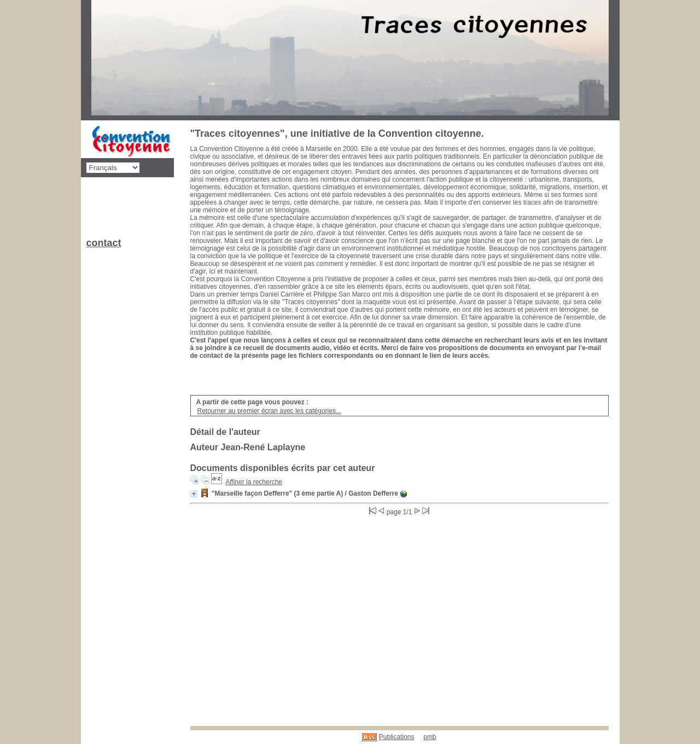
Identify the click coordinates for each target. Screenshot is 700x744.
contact (104, 243)
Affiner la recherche (254, 482)
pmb (430, 737)
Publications (397, 737)
